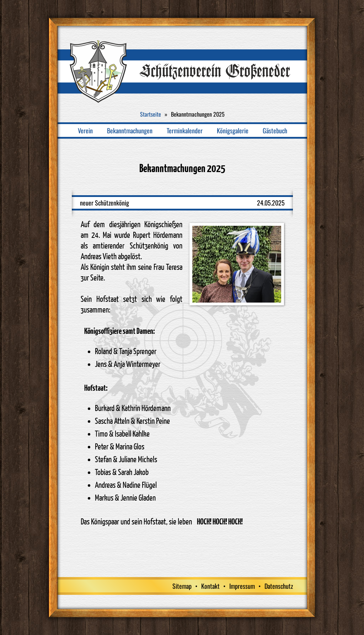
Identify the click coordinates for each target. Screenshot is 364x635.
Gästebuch (275, 130)
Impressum (242, 586)
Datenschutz (279, 586)
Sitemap (182, 586)
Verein (85, 130)
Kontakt (210, 586)
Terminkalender (185, 130)
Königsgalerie (233, 130)
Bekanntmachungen (130, 130)
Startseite (151, 114)
